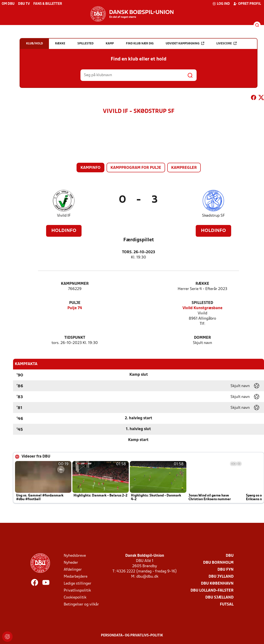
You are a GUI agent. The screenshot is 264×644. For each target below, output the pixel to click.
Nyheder (71, 563)
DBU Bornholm (218, 563)
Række (202, 284)
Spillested (202, 303)
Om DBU (8, 4)
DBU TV (24, 4)
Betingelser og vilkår (81, 605)
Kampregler (184, 168)
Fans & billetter (48, 4)
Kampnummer (75, 284)
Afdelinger (73, 570)
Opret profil (247, 4)
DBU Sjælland (219, 598)
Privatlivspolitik (77, 591)
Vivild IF (64, 216)
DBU (230, 556)
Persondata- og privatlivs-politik (132, 636)
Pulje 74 (75, 308)
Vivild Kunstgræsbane (202, 308)
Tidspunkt (75, 338)
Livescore (226, 43)
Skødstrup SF (213, 216)
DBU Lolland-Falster (212, 591)
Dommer (202, 338)
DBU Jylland (221, 577)
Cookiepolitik (75, 598)
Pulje (75, 303)
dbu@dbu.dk (147, 577)
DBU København (217, 584)
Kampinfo (90, 168)
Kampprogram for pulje (136, 168)
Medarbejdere (76, 577)
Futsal (227, 605)
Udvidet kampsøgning (185, 43)
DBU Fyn (226, 570)
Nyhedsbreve (75, 556)
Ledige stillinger (78, 584)
